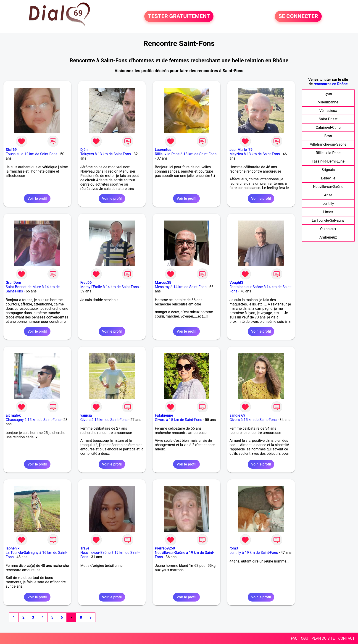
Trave (85, 548)
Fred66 (86, 283)
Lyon (328, 94)
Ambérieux (328, 237)
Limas (328, 212)
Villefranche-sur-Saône (328, 144)
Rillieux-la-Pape (328, 153)
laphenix (13, 548)
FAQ (294, 638)
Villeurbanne (328, 102)
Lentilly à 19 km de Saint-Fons (254, 553)
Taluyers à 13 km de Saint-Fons (106, 154)
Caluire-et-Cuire (328, 127)
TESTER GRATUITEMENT (179, 16)
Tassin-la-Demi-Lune (328, 161)
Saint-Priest (328, 119)
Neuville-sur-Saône (328, 187)
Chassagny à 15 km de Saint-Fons (33, 420)
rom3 (234, 548)
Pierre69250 (165, 548)
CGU (305, 638)
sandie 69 (237, 415)
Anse (328, 195)
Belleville (328, 178)
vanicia (86, 415)
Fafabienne (164, 415)
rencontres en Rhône (331, 84)
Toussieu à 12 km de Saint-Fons (32, 154)
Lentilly (328, 204)
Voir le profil (37, 198)
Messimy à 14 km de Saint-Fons (181, 287)
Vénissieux (328, 111)
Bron (328, 136)
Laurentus (163, 150)
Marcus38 (163, 283)
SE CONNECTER (298, 16)
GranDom (13, 283)
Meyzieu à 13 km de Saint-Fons (255, 154)
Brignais (328, 170)
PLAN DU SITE (323, 638)
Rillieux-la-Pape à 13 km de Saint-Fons (186, 154)
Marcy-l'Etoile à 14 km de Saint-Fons (110, 287)
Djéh (84, 150)
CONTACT (346, 638)
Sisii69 (11, 150)
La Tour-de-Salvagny (328, 220)
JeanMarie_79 (241, 150)
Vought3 (236, 283)
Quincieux (328, 229)
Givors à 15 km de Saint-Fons (104, 420)
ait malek (13, 415)
